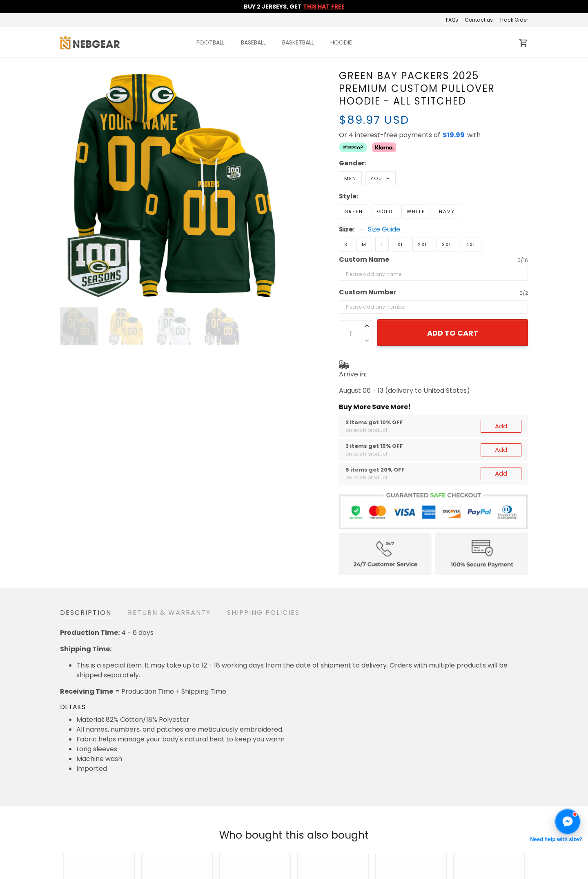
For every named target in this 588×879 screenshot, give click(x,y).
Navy (447, 211)
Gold (385, 211)
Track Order (514, 20)
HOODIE (341, 42)
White (416, 211)
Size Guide (384, 229)
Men (350, 178)
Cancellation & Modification (263, 857)
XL (401, 245)
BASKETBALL (298, 42)
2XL (423, 245)
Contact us (479, 20)
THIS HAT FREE (324, 7)
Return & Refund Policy (256, 833)
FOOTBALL (210, 42)
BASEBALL (253, 42)
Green (354, 211)
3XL (447, 245)
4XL (471, 245)
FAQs (452, 20)
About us (393, 845)
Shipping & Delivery (250, 845)
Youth (380, 178)
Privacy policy (242, 869)
